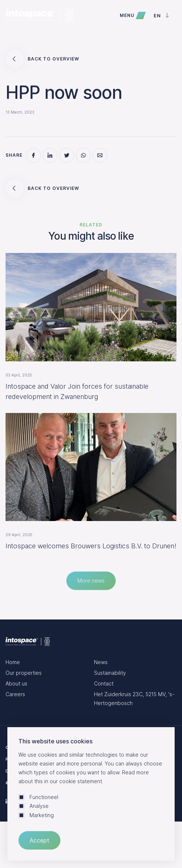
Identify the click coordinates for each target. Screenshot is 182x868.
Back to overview (42, 59)
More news (91, 581)
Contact (104, 683)
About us (16, 683)
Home (13, 662)
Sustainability (110, 673)
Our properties (24, 673)
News (101, 662)
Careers (15, 694)
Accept (39, 840)
